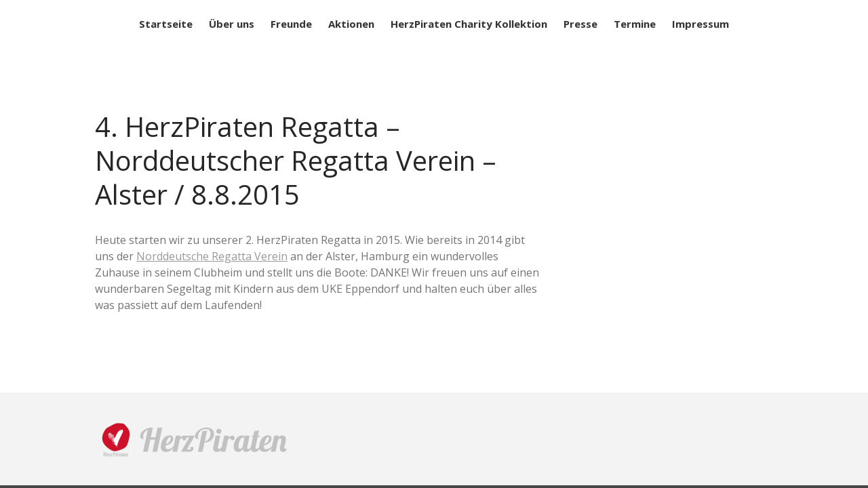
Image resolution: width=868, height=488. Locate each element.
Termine (635, 24)
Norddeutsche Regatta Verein (212, 256)
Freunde (291, 24)
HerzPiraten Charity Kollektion (469, 24)
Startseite (166, 24)
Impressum (701, 24)
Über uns (232, 24)
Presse (580, 24)
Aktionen (351, 24)
